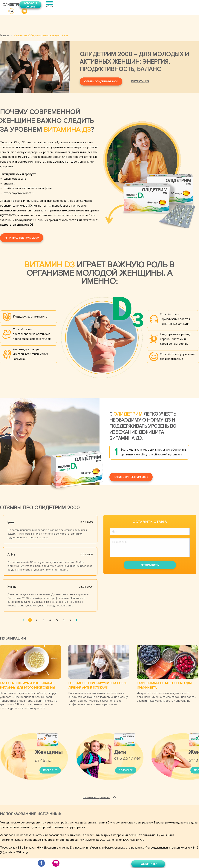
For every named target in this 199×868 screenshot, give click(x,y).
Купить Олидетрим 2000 (101, 81)
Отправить (150, 565)
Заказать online (30, 5)
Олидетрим (9, 5)
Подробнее (50, 770)
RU (24, 11)
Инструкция (140, 81)
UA (11, 11)
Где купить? (148, 864)
